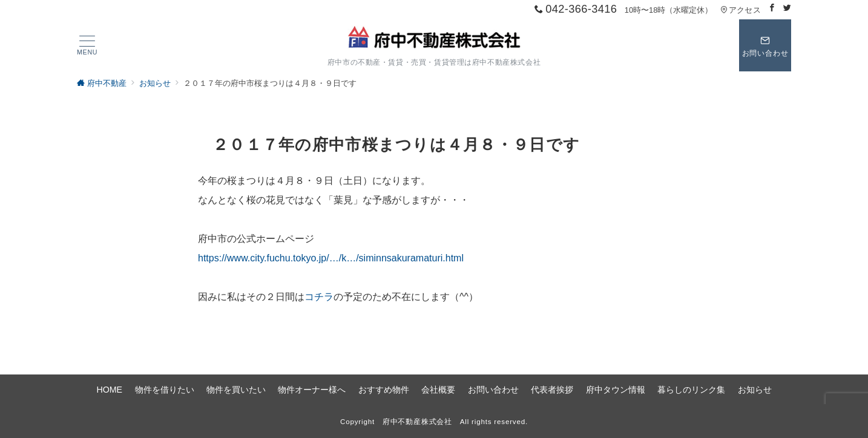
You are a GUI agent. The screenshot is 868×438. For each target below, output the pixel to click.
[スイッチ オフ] (765, 45)
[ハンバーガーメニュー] (87, 46)
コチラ (319, 297)
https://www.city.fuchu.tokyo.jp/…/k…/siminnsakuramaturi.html (331, 258)
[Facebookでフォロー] (772, 8)
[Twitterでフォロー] (787, 8)
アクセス (741, 10)
